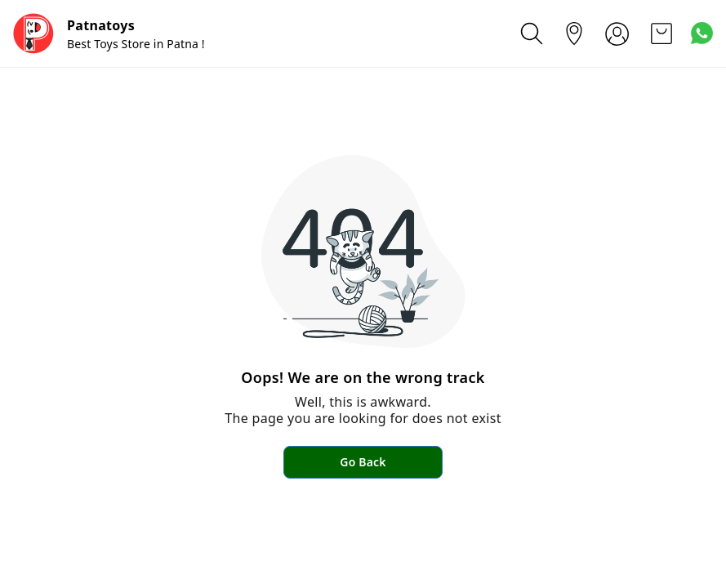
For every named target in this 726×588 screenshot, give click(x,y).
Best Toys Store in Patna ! (136, 44)
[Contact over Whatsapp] (702, 33)
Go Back (363, 462)
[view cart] (661, 33)
